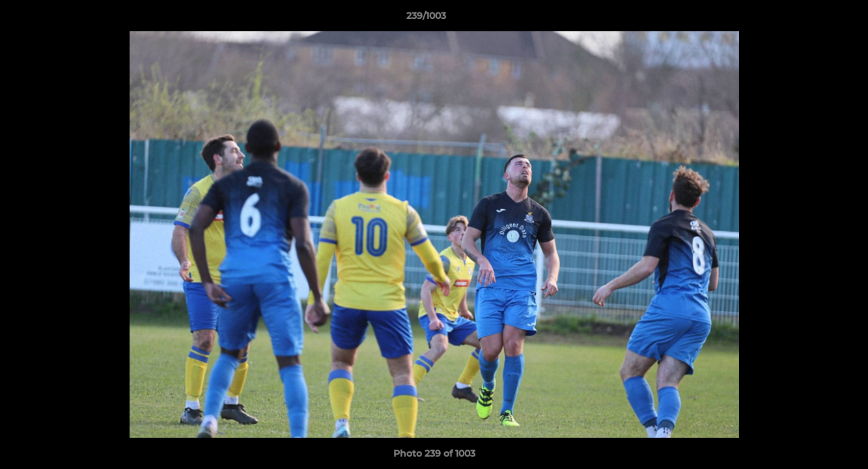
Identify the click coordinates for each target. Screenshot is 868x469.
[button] (813, 19)
